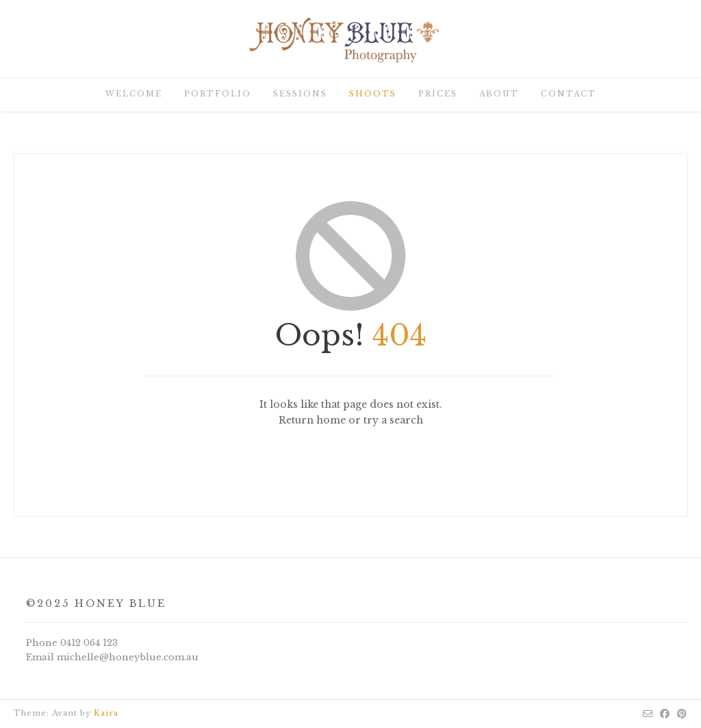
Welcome (134, 94)
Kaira (106, 713)
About (499, 94)
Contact (569, 94)
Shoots (373, 94)
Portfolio (218, 94)
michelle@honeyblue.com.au (128, 657)
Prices (438, 94)
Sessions (300, 94)
